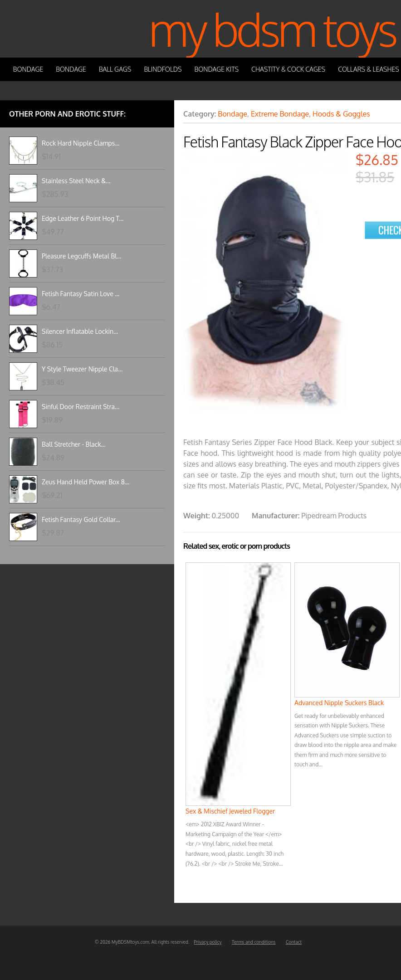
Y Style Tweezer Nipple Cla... (82, 369)
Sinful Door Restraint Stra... (81, 407)
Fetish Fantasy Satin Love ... (81, 294)
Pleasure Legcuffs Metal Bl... (81, 256)
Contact (294, 942)
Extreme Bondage (280, 114)
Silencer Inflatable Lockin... (80, 331)
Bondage (28, 69)
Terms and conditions (254, 942)
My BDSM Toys (272, 29)
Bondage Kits (217, 69)
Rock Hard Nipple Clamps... (81, 143)
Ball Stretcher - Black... (74, 444)
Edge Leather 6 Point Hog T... (83, 218)
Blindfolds (163, 69)
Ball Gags (115, 69)
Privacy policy (208, 942)
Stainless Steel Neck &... (76, 181)
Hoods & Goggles (341, 114)
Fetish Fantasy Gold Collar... (81, 519)
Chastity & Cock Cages (288, 69)
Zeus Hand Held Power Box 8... (86, 482)
